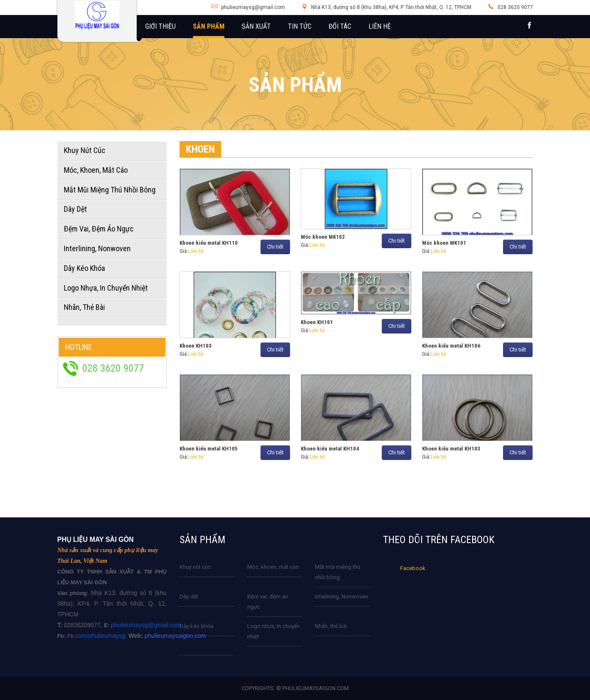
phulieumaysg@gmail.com (253, 7)
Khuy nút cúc (195, 567)
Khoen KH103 (196, 346)
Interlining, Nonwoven (341, 596)
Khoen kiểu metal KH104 (330, 449)
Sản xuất (256, 26)
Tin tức (300, 26)
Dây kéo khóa (196, 626)
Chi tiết (275, 247)
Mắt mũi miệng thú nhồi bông (338, 572)
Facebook (413, 568)
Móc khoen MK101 (444, 243)
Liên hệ (380, 26)
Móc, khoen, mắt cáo (273, 567)
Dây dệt (189, 596)
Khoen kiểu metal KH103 (451, 449)
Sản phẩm (209, 26)
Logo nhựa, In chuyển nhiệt (274, 631)
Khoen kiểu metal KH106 (451, 346)
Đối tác (340, 26)
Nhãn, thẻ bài (331, 626)
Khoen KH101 (317, 322)
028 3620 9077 (515, 7)
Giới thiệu (160, 26)
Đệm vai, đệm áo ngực (268, 602)
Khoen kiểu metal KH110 (209, 243)
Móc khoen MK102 (323, 237)
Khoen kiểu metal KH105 (209, 449)
